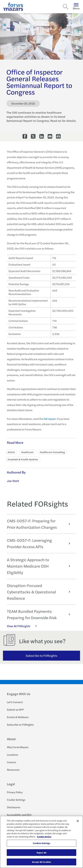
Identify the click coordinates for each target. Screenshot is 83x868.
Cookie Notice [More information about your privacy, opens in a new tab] (44, 837)
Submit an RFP (15, 710)
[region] (41, 842)
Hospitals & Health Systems (23, 459)
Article (11, 452)
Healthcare (27, 452)
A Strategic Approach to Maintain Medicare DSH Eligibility (40, 566)
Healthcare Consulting (52, 452)
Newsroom (13, 770)
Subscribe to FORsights (41, 655)
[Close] (78, 821)
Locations (12, 755)
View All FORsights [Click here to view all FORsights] (24, 626)
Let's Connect (15, 702)
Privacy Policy (15, 792)
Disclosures (14, 807)
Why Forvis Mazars (18, 747)
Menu (76, 7)
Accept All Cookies (41, 862)
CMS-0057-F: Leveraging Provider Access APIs (40, 543)
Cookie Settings (16, 800)
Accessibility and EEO (19, 815)
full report (50, 419)
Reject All (41, 853)
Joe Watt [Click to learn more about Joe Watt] (13, 481)
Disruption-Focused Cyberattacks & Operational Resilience (40, 592)
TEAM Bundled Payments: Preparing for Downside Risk (40, 614)
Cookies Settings (41, 843)
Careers (12, 762)
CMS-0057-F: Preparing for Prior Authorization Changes (40, 524)
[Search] (66, 7)
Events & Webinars (18, 717)
